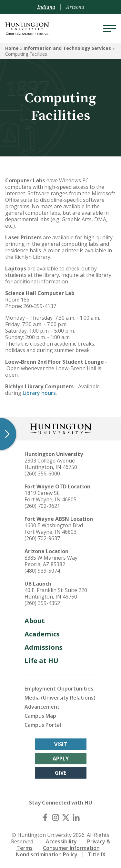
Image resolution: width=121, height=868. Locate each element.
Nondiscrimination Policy (47, 854)
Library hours (39, 393)
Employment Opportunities (59, 689)
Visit (61, 744)
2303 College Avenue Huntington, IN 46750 (51, 464)
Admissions (44, 647)
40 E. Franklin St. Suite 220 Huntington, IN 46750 (56, 593)
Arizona (75, 7)
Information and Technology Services (67, 48)
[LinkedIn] (76, 817)
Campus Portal (43, 725)
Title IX (97, 854)
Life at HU (41, 661)
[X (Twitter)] (66, 817)
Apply (61, 759)
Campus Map (40, 716)
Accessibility (61, 841)
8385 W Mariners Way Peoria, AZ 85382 (51, 561)
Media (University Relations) (60, 698)
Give (60, 773)
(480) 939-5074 (42, 571)
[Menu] (109, 29)
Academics (42, 634)
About (35, 621)
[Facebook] (45, 817)
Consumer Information (71, 848)
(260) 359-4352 (42, 603)
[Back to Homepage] (61, 428)
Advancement (42, 707)
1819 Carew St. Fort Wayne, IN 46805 (50, 496)
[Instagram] (55, 817)
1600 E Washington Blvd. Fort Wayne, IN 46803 (54, 529)
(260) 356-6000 (42, 474)
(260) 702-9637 (42, 538)
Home (12, 48)
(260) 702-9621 (42, 506)
